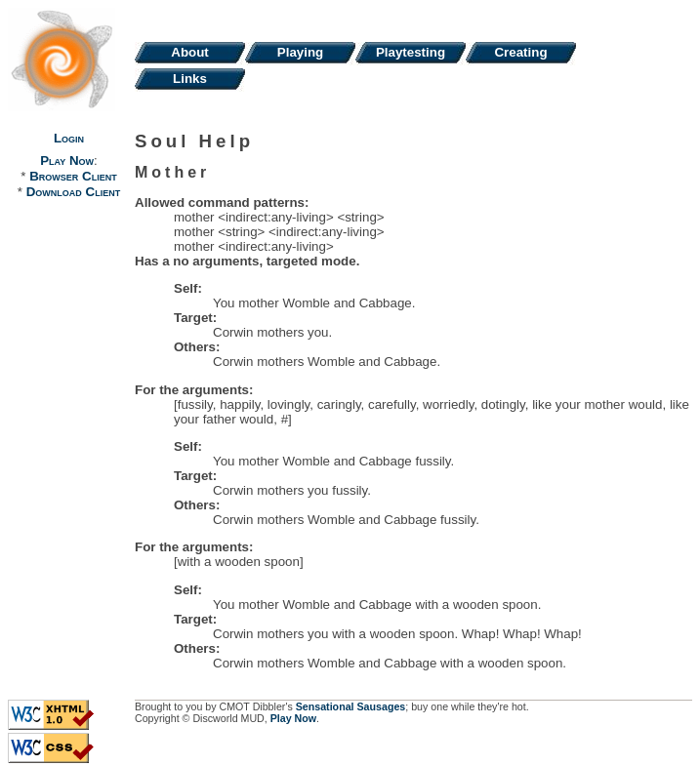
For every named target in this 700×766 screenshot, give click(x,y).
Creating (520, 52)
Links (190, 79)
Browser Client (73, 176)
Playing (300, 52)
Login (69, 138)
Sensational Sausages (351, 706)
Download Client (73, 192)
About (190, 52)
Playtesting (411, 52)
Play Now (67, 161)
